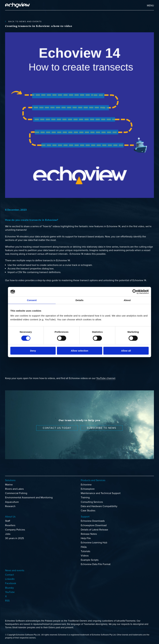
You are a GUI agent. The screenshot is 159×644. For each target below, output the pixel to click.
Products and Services (93, 480)
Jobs (8, 534)
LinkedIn (10, 579)
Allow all (126, 351)
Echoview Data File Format (96, 564)
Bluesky (9, 588)
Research (10, 506)
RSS (7, 601)
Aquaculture (12, 502)
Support (85, 517)
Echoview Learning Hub (94, 543)
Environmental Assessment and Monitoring (29, 498)
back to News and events (23, 21)
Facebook (11, 583)
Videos (85, 556)
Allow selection (79, 351)
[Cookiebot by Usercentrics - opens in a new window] (135, 292)
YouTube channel (106, 378)
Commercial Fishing (16, 493)
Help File (86, 538)
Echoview (86, 485)
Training (85, 498)
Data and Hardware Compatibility (99, 506)
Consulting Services (92, 502)
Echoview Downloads (93, 521)
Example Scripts (90, 560)
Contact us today (57, 428)
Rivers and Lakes (14, 489)
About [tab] (127, 300)
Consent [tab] (32, 300)
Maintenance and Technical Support (101, 493)
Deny (33, 351)
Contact (9, 575)
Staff (8, 521)
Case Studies (88, 511)
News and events (15, 570)
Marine (9, 485)
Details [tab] (79, 300)
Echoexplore (88, 489)
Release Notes (89, 534)
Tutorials (85, 551)
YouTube (10, 592)
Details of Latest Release (94, 530)
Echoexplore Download (94, 525)
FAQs (84, 547)
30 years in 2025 (14, 538)
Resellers (10, 525)
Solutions (10, 480)
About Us (10, 517)
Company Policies (15, 530)
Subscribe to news (102, 428)
